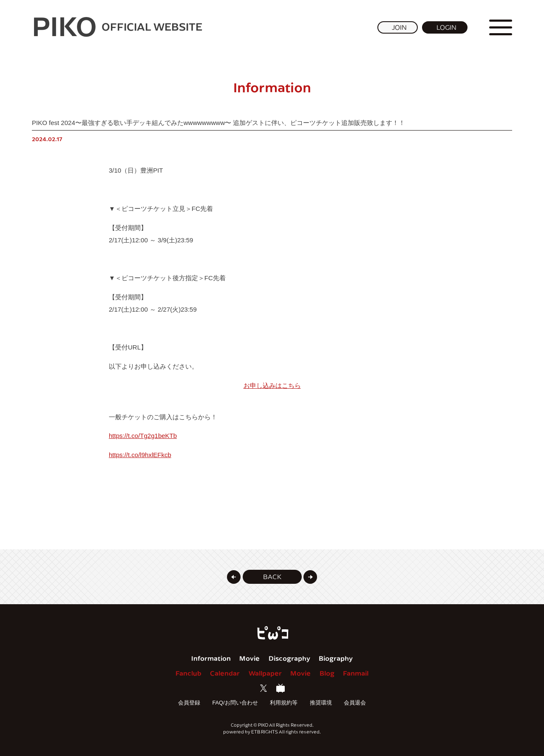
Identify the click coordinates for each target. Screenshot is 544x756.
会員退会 (355, 703)
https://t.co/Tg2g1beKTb (143, 436)
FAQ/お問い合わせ (235, 703)
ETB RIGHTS (265, 732)
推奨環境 (321, 703)
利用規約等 (284, 703)
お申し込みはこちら (272, 385)
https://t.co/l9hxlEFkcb (140, 455)
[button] (234, 577)
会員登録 (189, 703)
